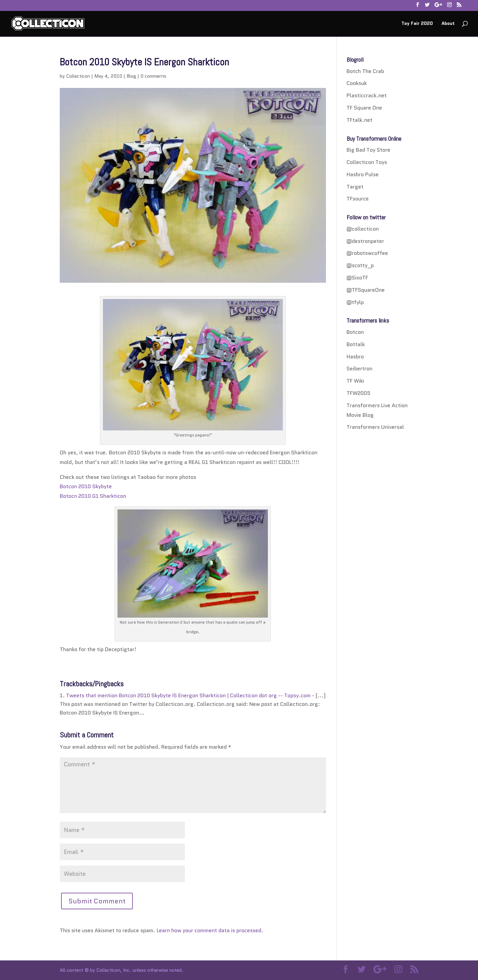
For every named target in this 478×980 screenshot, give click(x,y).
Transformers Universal (375, 427)
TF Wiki (355, 381)
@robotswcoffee (367, 253)
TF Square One (364, 108)
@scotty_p (360, 265)
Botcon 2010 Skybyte (86, 486)
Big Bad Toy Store (368, 150)
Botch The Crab (365, 71)
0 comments (153, 76)
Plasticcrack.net (367, 95)
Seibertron (359, 369)
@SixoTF (357, 278)
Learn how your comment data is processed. (210, 930)
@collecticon (363, 229)
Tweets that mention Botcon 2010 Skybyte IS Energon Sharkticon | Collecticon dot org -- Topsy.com (188, 695)
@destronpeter (365, 241)
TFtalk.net (359, 120)
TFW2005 (358, 393)
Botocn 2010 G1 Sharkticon (93, 496)
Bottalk (356, 344)
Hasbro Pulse (363, 174)
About (448, 24)
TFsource (358, 199)
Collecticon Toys (367, 162)
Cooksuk (357, 83)
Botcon (355, 332)
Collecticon (78, 76)
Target (355, 187)
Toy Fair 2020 (417, 24)
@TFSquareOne (366, 290)
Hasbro (355, 357)
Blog (131, 76)
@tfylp (355, 302)
